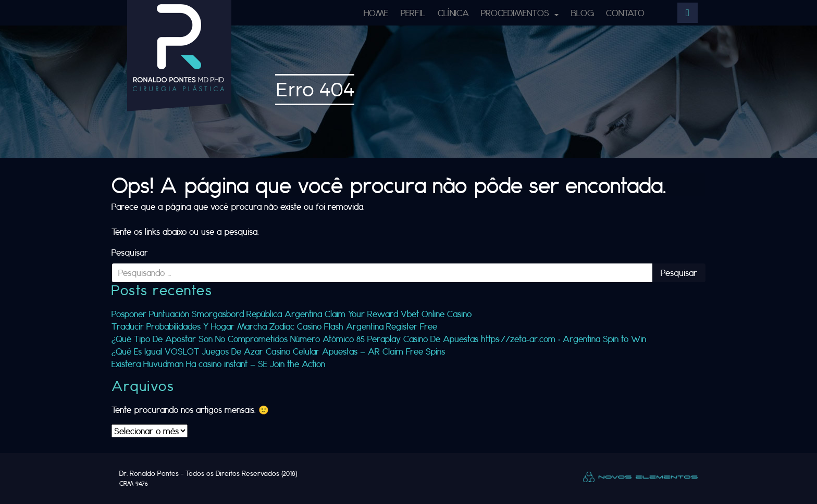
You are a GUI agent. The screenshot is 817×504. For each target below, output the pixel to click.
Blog (583, 13)
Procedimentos (516, 13)
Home (376, 13)
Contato (625, 13)
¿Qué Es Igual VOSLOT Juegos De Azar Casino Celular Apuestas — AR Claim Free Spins (278, 351)
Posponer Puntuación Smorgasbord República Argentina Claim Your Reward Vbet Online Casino (292, 314)
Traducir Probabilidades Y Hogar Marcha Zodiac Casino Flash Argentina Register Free (274, 326)
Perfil (413, 13)
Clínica (453, 13)
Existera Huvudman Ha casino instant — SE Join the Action (218, 364)
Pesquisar (130, 252)
